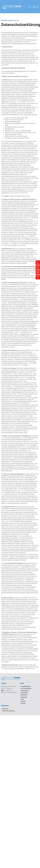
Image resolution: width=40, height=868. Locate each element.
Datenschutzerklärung (8, 711)
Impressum (5, 709)
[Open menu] (34, 7)
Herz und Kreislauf (26, 689)
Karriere (23, 701)
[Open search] (30, 7)
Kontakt (23, 703)
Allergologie (24, 693)
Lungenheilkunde (26, 686)
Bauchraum (24, 695)
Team (22, 699)
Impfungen (24, 697)
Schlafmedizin (25, 691)
